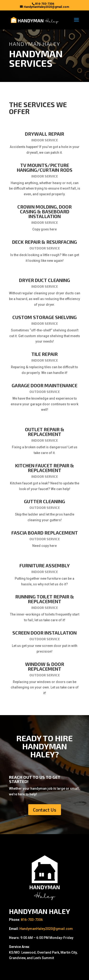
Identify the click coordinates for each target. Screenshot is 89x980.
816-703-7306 (32, 920)
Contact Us (45, 810)
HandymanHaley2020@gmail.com (46, 929)
